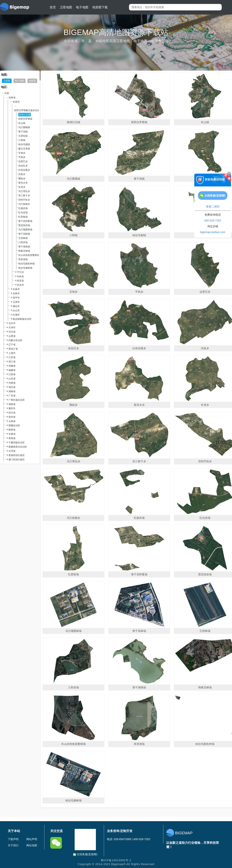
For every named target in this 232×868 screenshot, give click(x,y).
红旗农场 (23, 208)
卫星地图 (66, 7)
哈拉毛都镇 (24, 144)
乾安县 (20, 281)
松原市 (16, 102)
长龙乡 (22, 187)
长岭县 (20, 276)
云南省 (12, 421)
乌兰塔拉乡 (24, 191)
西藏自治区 (14, 425)
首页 (53, 7)
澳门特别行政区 (17, 460)
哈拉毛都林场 (25, 268)
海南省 (12, 404)
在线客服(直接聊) (85, 854)
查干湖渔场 (24, 247)
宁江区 (20, 272)
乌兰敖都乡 (24, 204)
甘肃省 (12, 434)
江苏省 (12, 357)
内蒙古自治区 (15, 340)
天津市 (12, 328)
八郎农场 (23, 242)
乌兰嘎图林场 (25, 230)
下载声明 (13, 839)
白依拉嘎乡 (24, 170)
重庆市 (12, 408)
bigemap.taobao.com (213, 232)
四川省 (12, 413)
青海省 (12, 438)
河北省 (12, 332)
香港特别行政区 (17, 455)
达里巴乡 (23, 161)
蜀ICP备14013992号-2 (116, 860)
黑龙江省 (13, 349)
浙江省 (12, 362)
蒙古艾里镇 (24, 149)
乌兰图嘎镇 (24, 127)
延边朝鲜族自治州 (22, 319)
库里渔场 (23, 259)
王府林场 (23, 238)
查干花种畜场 (25, 221)
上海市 (12, 353)
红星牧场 (23, 217)
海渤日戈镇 (25, 115)
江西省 (12, 374)
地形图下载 (100, 7)
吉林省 (12, 98)
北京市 (12, 323)
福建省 (12, 370)
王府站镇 (23, 136)
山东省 (12, 379)
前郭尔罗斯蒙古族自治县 (27, 110)
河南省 (12, 383)
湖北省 (12, 387)
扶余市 (20, 285)
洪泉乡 (22, 174)
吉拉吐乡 (23, 166)
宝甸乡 (22, 153)
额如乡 (22, 178)
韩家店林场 (24, 251)
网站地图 (32, 845)
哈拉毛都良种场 (26, 264)
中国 (7, 93)
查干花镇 (23, 132)
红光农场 (23, 213)
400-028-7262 (213, 220)
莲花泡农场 (24, 225)
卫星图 (7, 81)
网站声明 (32, 839)
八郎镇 (22, 140)
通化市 (16, 306)
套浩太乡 (23, 183)
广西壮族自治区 (17, 400)
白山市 (16, 310)
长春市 (16, 289)
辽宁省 (12, 345)
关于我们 (13, 845)
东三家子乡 (24, 196)
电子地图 (82, 7)
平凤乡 (22, 157)
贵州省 (12, 417)
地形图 (32, 81)
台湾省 (12, 451)
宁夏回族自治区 (17, 443)
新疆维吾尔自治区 (18, 447)
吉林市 (16, 293)
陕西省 (12, 430)
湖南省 (12, 391)
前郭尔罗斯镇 (25, 119)
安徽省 (12, 366)
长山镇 (22, 123)
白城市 (16, 315)
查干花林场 (24, 234)
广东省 (12, 396)
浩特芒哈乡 (24, 200)
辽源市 (16, 302)
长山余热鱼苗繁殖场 (29, 255)
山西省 (12, 336)
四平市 (16, 298)
